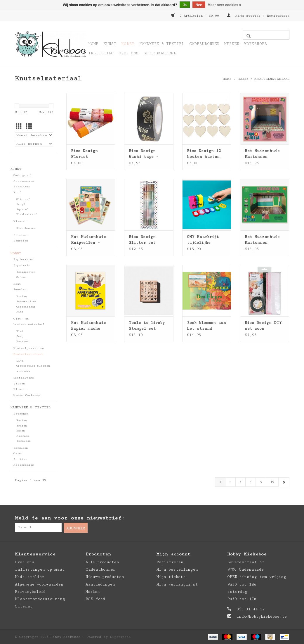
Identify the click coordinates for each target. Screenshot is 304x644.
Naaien (22, 421)
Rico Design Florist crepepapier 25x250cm (84, 154)
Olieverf (23, 199)
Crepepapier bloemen (33, 366)
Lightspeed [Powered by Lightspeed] (120, 636)
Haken (21, 431)
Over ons (128, 53)
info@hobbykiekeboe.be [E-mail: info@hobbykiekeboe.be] (262, 616)
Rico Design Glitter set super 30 (142, 240)
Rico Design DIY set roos (263, 326)
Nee (199, 5)
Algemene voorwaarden (39, 584)
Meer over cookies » (224, 5)
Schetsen (21, 235)
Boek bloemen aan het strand (206, 326)
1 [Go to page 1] (220, 482)
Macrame (23, 436)
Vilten (19, 384)
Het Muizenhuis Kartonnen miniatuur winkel (264, 240)
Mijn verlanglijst (177, 584)
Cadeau (21, 277)
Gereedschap (26, 307)
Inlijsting (101, 53)
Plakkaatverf (27, 214)
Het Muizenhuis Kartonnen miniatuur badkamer (262, 154)
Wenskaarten (26, 272)
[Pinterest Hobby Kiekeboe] (273, 518)
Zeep (20, 336)
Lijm (20, 361)
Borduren (24, 441)
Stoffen (20, 459)
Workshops (256, 44)
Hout (17, 284)
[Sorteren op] (34, 135)
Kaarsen (22, 342)
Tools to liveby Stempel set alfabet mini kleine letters (147, 326)
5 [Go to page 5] (261, 482)
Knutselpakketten (29, 348)
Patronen (21, 414)
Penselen (21, 241)
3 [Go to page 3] (240, 482)
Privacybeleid (30, 591)
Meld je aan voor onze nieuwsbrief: (70, 518)
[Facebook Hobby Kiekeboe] (261, 518)
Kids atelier (29, 576)
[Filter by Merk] (34, 144)
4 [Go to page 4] (251, 482)
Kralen (22, 297)
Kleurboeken (26, 228)
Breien (22, 426)
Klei (20, 331)
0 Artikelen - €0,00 (196, 16)
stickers (23, 371)
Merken (232, 44)
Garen (18, 453)
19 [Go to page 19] (272, 482)
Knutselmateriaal (272, 79)
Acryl (21, 204)
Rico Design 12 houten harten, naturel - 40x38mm (204, 154)
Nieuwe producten (105, 576)
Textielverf (24, 378)
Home (93, 44)
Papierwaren (24, 259)
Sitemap (24, 606)
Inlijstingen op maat (40, 569)
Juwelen (20, 289)
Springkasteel (160, 53)
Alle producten (102, 562)
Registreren (170, 562)
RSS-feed (95, 598)
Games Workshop (27, 395)
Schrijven (22, 187)
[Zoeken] (266, 35)
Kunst (110, 44)
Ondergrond (22, 175)
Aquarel (22, 209)
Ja (185, 5)
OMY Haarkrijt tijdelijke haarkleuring (203, 240)
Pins (20, 312)
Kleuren (20, 221)
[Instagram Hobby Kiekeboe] (284, 518)
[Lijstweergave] (29, 127)
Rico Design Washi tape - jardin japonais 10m (147, 154)
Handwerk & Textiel (162, 44)
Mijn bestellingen (177, 569)
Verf (17, 192)
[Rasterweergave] (19, 127)
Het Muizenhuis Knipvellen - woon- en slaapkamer (88, 240)
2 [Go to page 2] (230, 482)
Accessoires (24, 181)
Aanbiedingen (100, 584)
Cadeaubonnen (204, 44)
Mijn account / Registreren (258, 16)
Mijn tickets (171, 576)
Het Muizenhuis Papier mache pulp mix (88, 326)
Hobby (128, 44)
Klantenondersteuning (40, 598)
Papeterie (22, 265)
